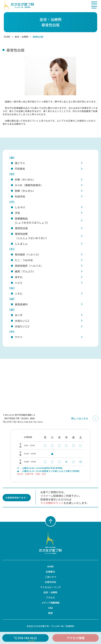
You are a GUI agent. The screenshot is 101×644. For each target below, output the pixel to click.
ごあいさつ (50, 577)
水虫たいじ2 (22, 326)
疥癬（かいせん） (25, 179)
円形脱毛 (20, 169)
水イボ (19, 315)
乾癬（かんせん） (25, 191)
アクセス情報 (76, 638)
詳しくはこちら (80, 418)
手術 (17, 213)
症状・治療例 (22, 37)
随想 (50, 613)
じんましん (21, 244)
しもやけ (20, 207)
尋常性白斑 (21, 228)
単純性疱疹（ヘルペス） (29, 266)
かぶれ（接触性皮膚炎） (29, 185)
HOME (7, 37)
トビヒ (19, 283)
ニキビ (19, 293)
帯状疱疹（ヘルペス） (28, 254)
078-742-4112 (25, 639)
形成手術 (20, 196)
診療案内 (50, 572)
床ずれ (19, 277)
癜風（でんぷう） (25, 271)
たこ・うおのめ (24, 260)
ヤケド (19, 337)
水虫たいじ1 (22, 321)
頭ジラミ (20, 163)
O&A (50, 608)
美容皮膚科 (21, 304)
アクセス (50, 597)
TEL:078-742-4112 (13, 422)
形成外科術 (50, 582)
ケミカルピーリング (50, 587)
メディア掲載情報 (50, 603)
